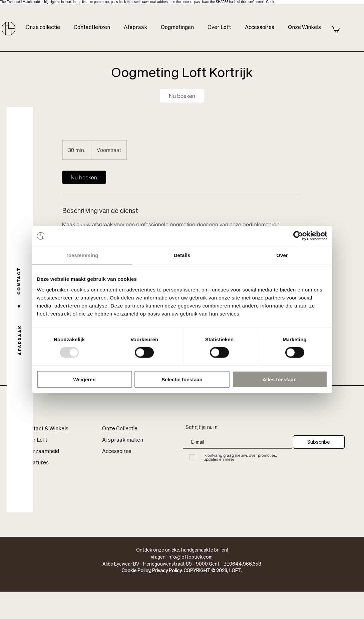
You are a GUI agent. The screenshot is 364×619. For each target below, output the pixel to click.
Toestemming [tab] (82, 255)
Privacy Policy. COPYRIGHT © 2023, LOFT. (197, 570)
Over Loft (36, 440)
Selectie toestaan (182, 379)
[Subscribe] (319, 442)
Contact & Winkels (46, 429)
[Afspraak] (20, 340)
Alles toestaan (280, 379)
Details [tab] (182, 255)
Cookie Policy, (137, 570)
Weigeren (84, 379)
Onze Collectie (120, 429)
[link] (182, 96)
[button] (336, 29)
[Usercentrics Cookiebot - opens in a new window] (298, 236)
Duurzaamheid (41, 452)
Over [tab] (282, 255)
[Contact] (19, 281)
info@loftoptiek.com (190, 557)
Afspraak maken (123, 440)
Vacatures (36, 463)
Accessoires (117, 452)
